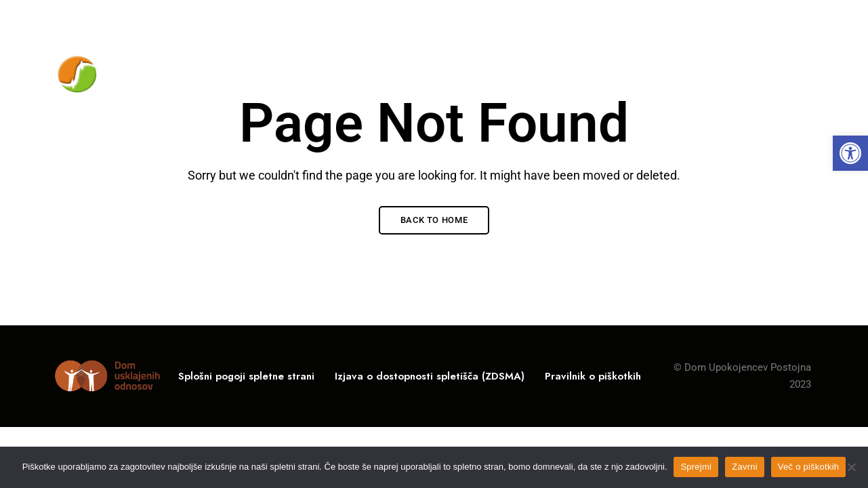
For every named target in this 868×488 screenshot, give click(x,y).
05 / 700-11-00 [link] (653, 18)
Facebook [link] (808, 20)
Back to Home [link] (434, 220)
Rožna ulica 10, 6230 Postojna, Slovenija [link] (146, 18)
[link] (850, 153)
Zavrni (745, 467)
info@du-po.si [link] (751, 18)
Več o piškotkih (808, 467)
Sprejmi (696, 467)
